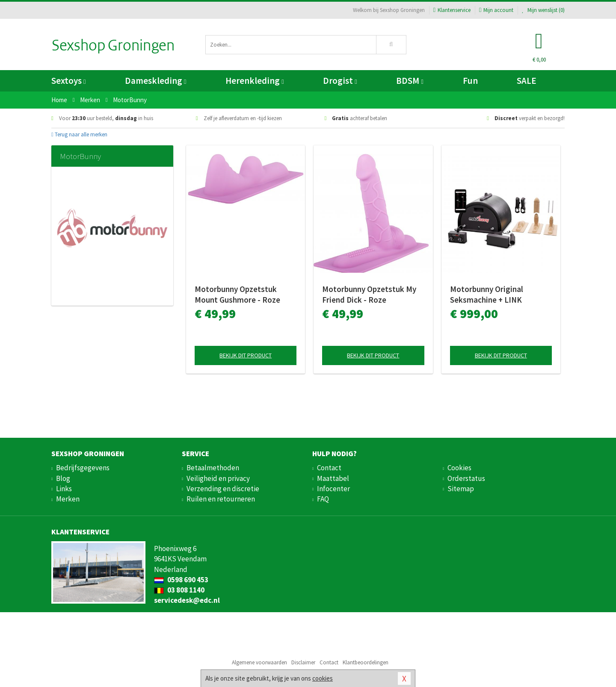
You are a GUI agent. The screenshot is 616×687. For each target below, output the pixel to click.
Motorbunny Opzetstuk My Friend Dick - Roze (369, 294)
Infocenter (333, 489)
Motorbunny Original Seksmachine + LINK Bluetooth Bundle (487, 295)
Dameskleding (155, 81)
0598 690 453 (181, 580)
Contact (329, 468)
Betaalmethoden (213, 468)
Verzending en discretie (223, 489)
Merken (68, 499)
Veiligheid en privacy (218, 478)
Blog (63, 478)
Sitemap (461, 489)
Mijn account (496, 10)
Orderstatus (466, 478)
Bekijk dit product (246, 355)
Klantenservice (452, 10)
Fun (470, 81)
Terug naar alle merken (79, 134)
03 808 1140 (179, 590)
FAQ (323, 499)
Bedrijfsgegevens (83, 468)
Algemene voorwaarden (259, 662)
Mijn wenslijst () (543, 10)
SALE (527, 81)
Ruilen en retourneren (221, 499)
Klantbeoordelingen (366, 662)
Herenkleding (255, 81)
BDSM (410, 81)
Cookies (459, 468)
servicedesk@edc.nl (187, 600)
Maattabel (333, 478)
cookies (323, 678)
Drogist (340, 81)
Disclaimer (303, 662)
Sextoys (68, 81)
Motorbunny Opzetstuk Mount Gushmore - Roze (237, 294)
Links (64, 489)
